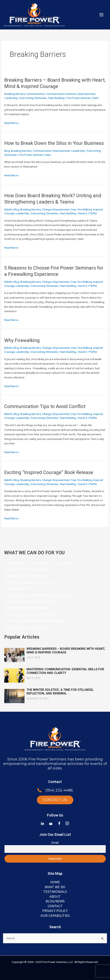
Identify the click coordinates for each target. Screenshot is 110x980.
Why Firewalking (22, 340)
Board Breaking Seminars (27, 569)
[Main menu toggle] (101, 15)
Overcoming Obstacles (33, 98)
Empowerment (87, 94)
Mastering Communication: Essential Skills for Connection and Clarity (65, 671)
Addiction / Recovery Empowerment (36, 621)
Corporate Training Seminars (31, 602)
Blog (7, 151)
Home (55, 882)
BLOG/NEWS (55, 901)
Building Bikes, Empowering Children (37, 595)
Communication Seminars (61, 94)
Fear (74, 209)
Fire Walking (85, 209)
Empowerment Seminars (26, 576)
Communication (36, 94)
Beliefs (8, 209)
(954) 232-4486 (59, 790)
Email (55, 843)
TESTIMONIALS (55, 892)
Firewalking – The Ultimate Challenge (38, 563)
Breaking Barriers (15, 94)
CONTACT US (55, 800)
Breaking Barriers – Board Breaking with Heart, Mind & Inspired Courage (66, 651)
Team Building (56, 98)
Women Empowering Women (29, 582)
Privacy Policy (55, 911)
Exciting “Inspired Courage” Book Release (49, 472)
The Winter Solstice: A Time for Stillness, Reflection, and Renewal (60, 692)
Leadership (11, 98)
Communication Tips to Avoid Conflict (45, 406)
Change (47, 209)
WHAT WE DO (55, 887)
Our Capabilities (55, 916)
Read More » (12, 123)
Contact (55, 906)
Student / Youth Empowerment (33, 615)
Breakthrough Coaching (26, 628)
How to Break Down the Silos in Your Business (54, 143)
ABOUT (55, 896)
